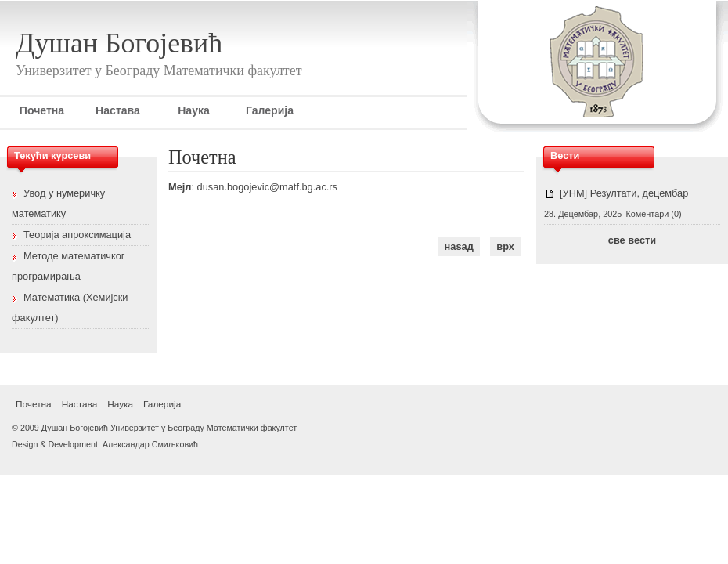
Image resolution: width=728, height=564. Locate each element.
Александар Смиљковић (150, 444)
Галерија (270, 110)
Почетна (42, 110)
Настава (118, 110)
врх (505, 246)
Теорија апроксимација (77, 235)
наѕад (459, 246)
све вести (632, 240)
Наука (194, 110)
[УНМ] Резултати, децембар (624, 193)
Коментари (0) (653, 214)
